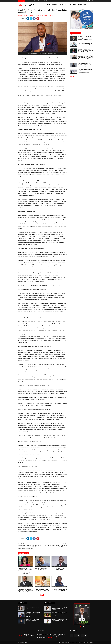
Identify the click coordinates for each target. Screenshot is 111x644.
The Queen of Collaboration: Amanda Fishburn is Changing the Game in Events (33, 607)
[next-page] (43, 595)
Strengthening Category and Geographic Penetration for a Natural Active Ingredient (84, 65)
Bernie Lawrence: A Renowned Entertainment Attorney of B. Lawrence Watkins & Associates (42, 589)
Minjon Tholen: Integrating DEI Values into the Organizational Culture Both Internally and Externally (59, 614)
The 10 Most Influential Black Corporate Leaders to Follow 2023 (36, 15)
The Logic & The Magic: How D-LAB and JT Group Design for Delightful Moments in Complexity (86, 50)
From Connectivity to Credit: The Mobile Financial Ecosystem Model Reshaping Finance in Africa (86, 71)
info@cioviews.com (53, 638)
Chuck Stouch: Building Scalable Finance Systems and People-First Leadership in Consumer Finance (85, 38)
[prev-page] (41, 595)
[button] (92, 5)
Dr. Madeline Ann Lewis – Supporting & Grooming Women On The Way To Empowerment (59, 589)
